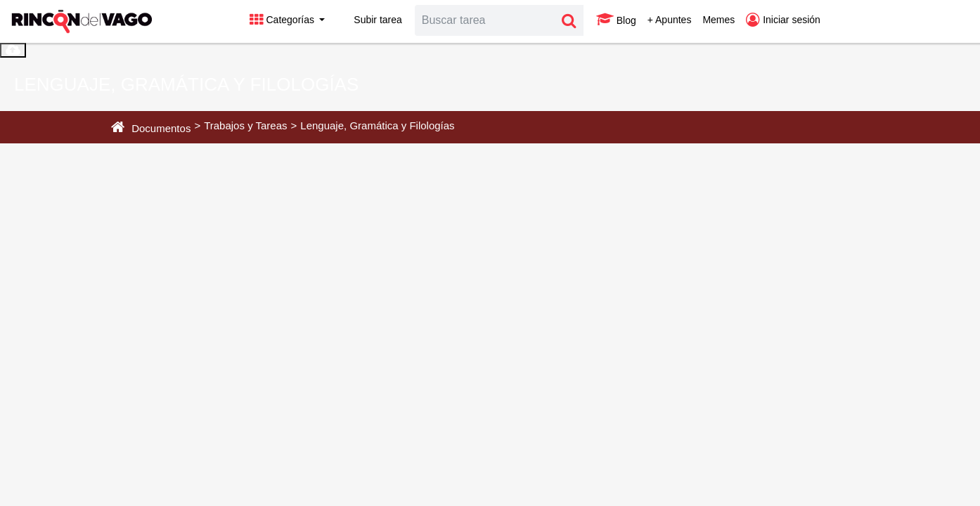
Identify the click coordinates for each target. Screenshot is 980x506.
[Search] (485, 20)
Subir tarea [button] (369, 20)
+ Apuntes (670, 20)
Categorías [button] (283, 20)
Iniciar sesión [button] (783, 20)
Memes (718, 20)
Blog (616, 20)
